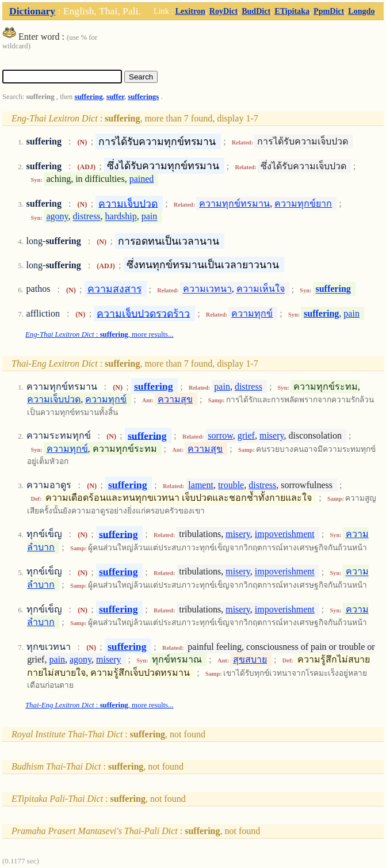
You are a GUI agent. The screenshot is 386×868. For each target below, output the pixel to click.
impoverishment (285, 534)
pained (142, 179)
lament (201, 485)
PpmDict (329, 11)
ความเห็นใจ (261, 289)
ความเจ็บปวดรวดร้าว (143, 313)
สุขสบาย (250, 659)
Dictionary (32, 11)
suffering (88, 97)
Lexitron (190, 11)
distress (87, 217)
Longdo (361, 11)
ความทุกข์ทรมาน (234, 203)
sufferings (143, 97)
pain (150, 217)
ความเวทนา (207, 289)
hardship (121, 217)
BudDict (256, 11)
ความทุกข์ (252, 313)
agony (58, 217)
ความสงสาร (114, 289)
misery (272, 435)
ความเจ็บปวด (128, 203)
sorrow (220, 435)
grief (246, 435)
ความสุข (175, 399)
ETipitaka (292, 11)
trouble (231, 485)
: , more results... (100, 334)
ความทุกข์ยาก (303, 203)
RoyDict (223, 11)
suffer (115, 97)
